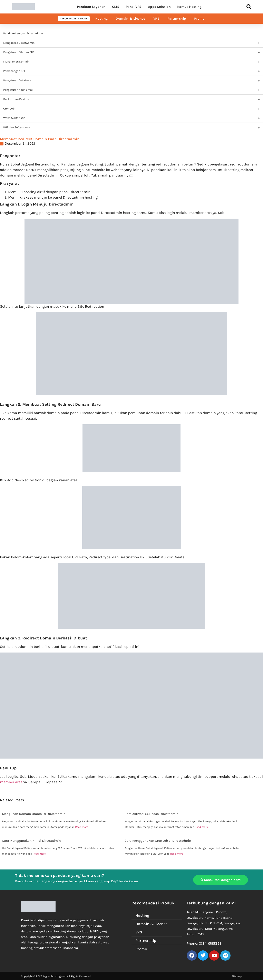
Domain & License (130, 18)
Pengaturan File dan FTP (19, 52)
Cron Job (9, 109)
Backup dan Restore (16, 99)
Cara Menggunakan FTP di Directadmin (31, 841)
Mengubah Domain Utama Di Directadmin (34, 814)
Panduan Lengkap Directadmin (23, 33)
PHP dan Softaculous (17, 127)
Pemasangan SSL (14, 71)
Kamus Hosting (189, 7)
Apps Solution (159, 7)
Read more (82, 827)
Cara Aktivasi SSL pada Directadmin (152, 814)
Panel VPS (134, 7)
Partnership (177, 18)
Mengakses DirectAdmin (19, 43)
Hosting (102, 18)
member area (11, 782)
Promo (199, 18)
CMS (116, 7)
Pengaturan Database (17, 80)
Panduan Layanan (91, 7)
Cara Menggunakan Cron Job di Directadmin (158, 841)
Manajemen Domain (16, 62)
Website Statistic (14, 118)
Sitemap (237, 976)
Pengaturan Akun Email (18, 90)
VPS (156, 18)
